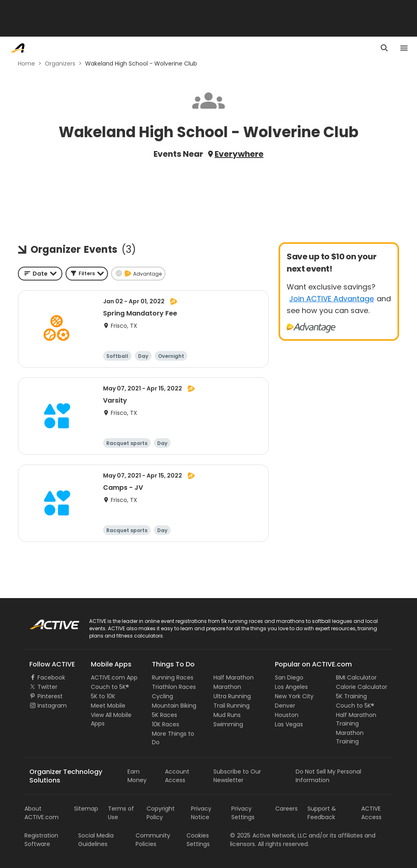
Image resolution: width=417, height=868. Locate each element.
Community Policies (153, 840)
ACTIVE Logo (47, 622)
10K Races (166, 724)
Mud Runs (227, 715)
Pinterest (50, 696)
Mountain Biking (174, 706)
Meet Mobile (108, 706)
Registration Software (41, 840)
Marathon (227, 687)
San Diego (289, 677)
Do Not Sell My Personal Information (328, 776)
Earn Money (137, 776)
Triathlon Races (174, 687)
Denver (285, 706)
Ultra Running (232, 696)
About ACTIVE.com (42, 813)
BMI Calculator (356, 677)
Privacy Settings (243, 813)
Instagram (52, 706)
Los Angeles (291, 687)
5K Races (165, 715)
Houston (287, 715)
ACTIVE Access (371, 813)
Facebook (51, 677)
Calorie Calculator (362, 687)
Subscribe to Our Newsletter (237, 776)
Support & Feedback (322, 813)
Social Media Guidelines (96, 840)
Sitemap (86, 809)
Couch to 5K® (110, 687)
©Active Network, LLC (269, 835)
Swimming (228, 724)
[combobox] (40, 274)
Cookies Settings (198, 840)
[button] (87, 274)
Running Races (173, 677)
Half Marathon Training (356, 719)
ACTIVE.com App (114, 677)
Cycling (162, 696)
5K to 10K (103, 696)
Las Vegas (289, 724)
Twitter (47, 687)
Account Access (177, 776)
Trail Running (232, 706)
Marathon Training (350, 737)
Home (26, 64)
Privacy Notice (201, 813)
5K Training (351, 696)
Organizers (60, 64)
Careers (286, 809)
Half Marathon (234, 677)
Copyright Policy (161, 813)
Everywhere (239, 154)
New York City (294, 696)
